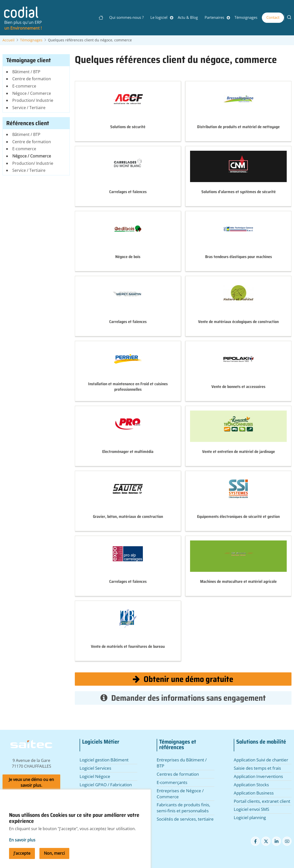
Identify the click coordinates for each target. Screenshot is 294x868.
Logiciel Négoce (95, 776)
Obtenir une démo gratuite (183, 679)
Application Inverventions (258, 776)
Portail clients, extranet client (262, 801)
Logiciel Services (95, 768)
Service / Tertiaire (29, 108)
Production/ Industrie (33, 100)
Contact (273, 17)
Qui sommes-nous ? (126, 17)
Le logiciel (159, 17)
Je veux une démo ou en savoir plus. (31, 782)
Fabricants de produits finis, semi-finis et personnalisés (183, 808)
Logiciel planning (250, 817)
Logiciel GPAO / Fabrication (106, 785)
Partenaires (214, 17)
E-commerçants (172, 782)
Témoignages (246, 17)
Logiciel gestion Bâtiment (104, 760)
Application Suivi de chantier (261, 760)
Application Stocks (251, 785)
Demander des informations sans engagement (183, 698)
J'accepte (22, 861)
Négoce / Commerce (32, 93)
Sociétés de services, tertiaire (185, 819)
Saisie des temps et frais (257, 768)
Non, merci (54, 861)
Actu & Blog (188, 17)
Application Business (254, 793)
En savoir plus (22, 848)
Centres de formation (178, 774)
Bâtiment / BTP (26, 72)
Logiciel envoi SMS (251, 809)
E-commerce (24, 86)
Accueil (9, 40)
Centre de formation (32, 79)
